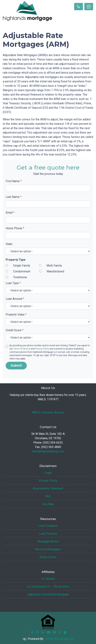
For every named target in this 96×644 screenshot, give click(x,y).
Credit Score (15, 330)
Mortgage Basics (48, 541)
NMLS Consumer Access (48, 412)
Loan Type (13, 283)
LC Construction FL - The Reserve (48, 587)
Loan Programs (48, 526)
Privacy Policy (42, 349)
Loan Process (48, 534)
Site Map (48, 504)
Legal (48, 473)
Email (10, 213)
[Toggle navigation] (89, 7)
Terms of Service (22, 349)
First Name (14, 181)
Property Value (16, 315)
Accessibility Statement (48, 488)
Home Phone (15, 228)
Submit (16, 365)
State (9, 244)
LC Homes (48, 579)
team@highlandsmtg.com (48, 451)
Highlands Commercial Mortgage (48, 594)
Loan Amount (15, 299)
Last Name (14, 197)
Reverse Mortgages (48, 549)
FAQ (48, 496)
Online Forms (48, 557)
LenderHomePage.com (59, 639)
